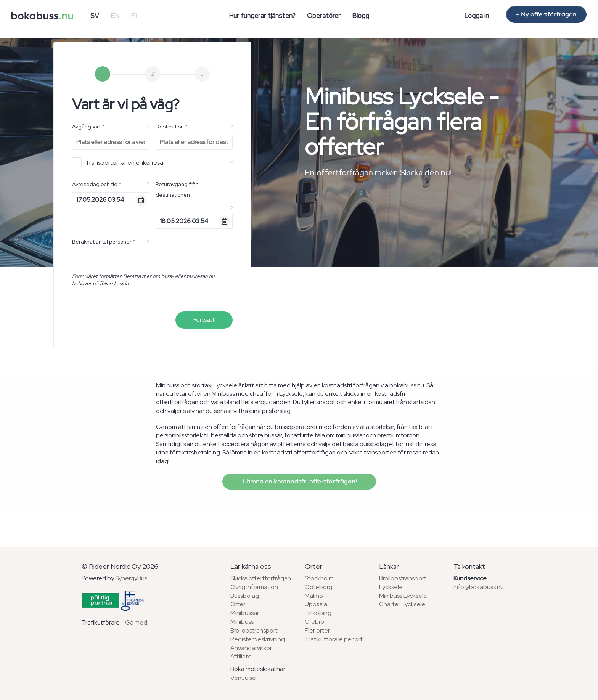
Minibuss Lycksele (403, 596)
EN (115, 16)
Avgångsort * (88, 127)
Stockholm (319, 578)
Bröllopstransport (254, 630)
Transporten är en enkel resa (118, 162)
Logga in (477, 16)
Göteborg (318, 587)
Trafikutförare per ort (334, 639)
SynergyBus (131, 578)
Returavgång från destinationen (177, 189)
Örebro (314, 622)
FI (134, 16)
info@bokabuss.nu (479, 587)
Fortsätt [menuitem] (204, 320)
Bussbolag (245, 596)
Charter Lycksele (402, 604)
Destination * (172, 127)
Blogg (361, 16)
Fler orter (317, 630)
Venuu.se (243, 678)
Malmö (314, 596)
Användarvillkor (251, 648)
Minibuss (242, 622)
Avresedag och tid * (97, 184)
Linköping (318, 613)
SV (95, 16)
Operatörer (324, 16)
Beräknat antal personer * (104, 242)
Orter (238, 604)
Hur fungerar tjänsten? (262, 16)
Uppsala (316, 604)
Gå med (136, 622)
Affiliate (241, 656)
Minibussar (245, 613)
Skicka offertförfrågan (261, 578)
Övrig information (254, 587)
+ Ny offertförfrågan (546, 14)
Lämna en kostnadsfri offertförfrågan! (299, 482)
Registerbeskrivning (258, 639)
